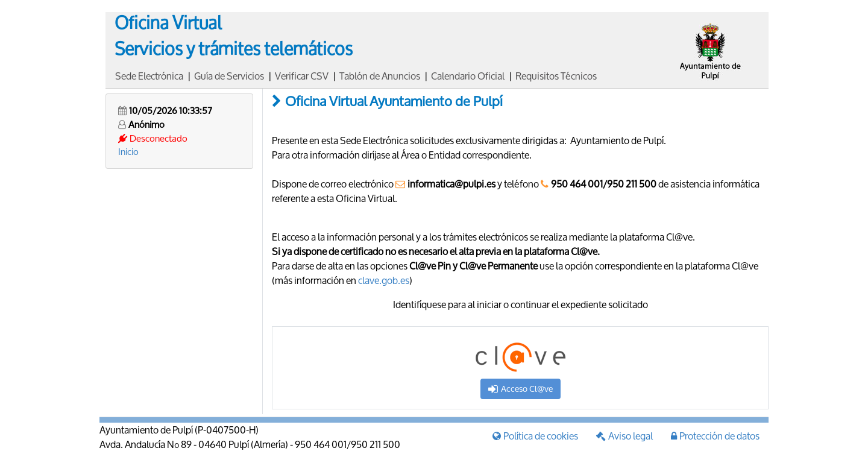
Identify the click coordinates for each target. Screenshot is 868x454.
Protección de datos (715, 436)
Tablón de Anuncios (380, 76)
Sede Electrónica (149, 76)
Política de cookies (535, 436)
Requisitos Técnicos (556, 76)
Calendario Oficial (468, 76)
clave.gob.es (384, 280)
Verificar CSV (302, 76)
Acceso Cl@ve (520, 389)
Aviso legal (624, 436)
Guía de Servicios (229, 76)
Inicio (128, 151)
